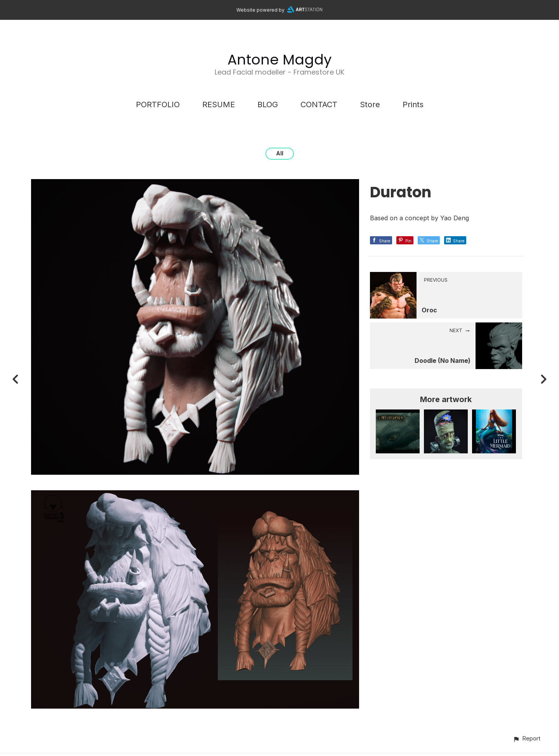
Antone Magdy (279, 60)
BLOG (268, 105)
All (280, 153)
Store (370, 105)
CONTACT (319, 105)
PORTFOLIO (158, 105)
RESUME (219, 105)
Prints (413, 105)
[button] (527, 738)
